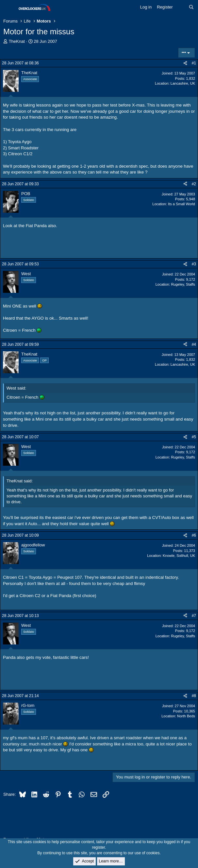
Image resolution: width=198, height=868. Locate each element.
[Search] (191, 7)
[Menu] (9, 8)
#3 (194, 264)
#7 (194, 616)
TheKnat (17, 41)
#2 (194, 184)
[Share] (185, 63)
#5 (194, 437)
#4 (194, 344)
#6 (194, 535)
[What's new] (181, 7)
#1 (194, 63)
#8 (194, 696)
